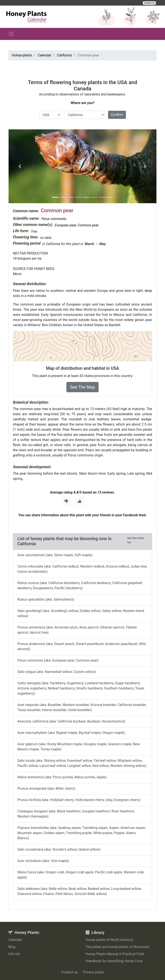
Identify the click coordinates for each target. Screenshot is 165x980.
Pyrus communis (54, 219)
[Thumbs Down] (66, 501)
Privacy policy (93, 972)
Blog (12, 947)
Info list (14, 954)
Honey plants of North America (109, 940)
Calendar (15, 940)
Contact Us (149, 3)
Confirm (117, 115)
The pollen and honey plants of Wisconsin (117, 947)
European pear (65, 225)
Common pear (88, 225)
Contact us (70, 972)
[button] (20, 166)
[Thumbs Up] (79, 501)
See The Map (82, 387)
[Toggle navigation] (11, 34)
